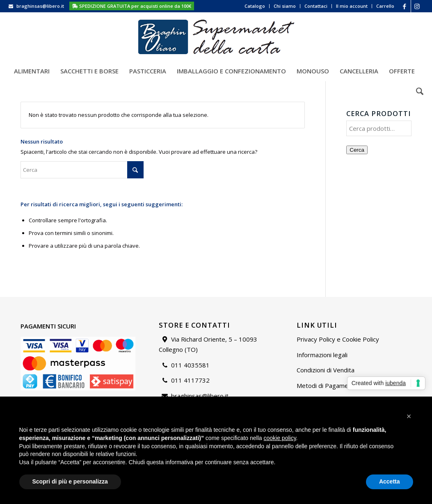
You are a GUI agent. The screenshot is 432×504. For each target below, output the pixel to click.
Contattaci (316, 6)
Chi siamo (285, 6)
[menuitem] (255, 6)
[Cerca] (417, 91)
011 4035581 (190, 365)
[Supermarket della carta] (216, 36)
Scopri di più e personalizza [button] (70, 481)
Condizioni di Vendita (326, 370)
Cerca (357, 150)
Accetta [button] (390, 481)
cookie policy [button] (280, 438)
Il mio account (352, 6)
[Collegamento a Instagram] (417, 6)
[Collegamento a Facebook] (405, 6)
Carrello (385, 6)
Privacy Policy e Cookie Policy (338, 339)
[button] (409, 416)
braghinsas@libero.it (40, 6)
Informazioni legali (322, 355)
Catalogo (255, 6)
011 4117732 (190, 380)
